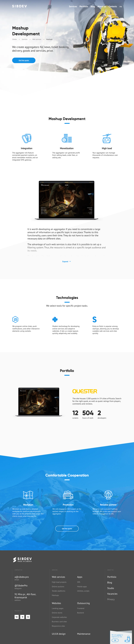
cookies (119, 635)
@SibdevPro (21, 586)
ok (115, 640)
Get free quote (24, 60)
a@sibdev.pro (22, 577)
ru (121, 6)
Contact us (18, 570)
